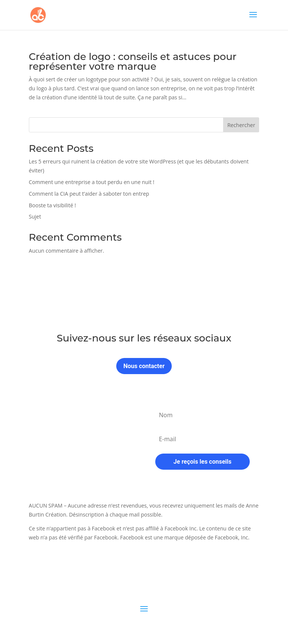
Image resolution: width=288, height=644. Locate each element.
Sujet (35, 216)
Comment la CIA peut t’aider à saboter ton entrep (89, 194)
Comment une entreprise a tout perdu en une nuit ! (92, 182)
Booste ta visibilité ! (52, 205)
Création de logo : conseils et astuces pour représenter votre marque (133, 61)
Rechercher (241, 125)
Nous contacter (144, 366)
